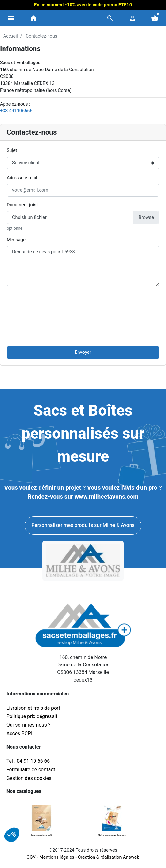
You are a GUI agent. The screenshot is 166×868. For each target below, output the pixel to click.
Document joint (22, 205)
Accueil (11, 36)
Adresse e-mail (22, 178)
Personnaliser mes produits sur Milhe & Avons (83, 525)
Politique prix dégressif (32, 716)
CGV (31, 857)
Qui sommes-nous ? (28, 725)
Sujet (12, 150)
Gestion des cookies (29, 778)
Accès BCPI (19, 734)
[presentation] (83, 304)
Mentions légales (57, 857)
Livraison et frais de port (34, 708)
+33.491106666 (16, 111)
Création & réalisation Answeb (109, 857)
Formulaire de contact (31, 770)
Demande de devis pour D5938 (83, 266)
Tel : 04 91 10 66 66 (28, 761)
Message (16, 240)
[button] (110, 18)
